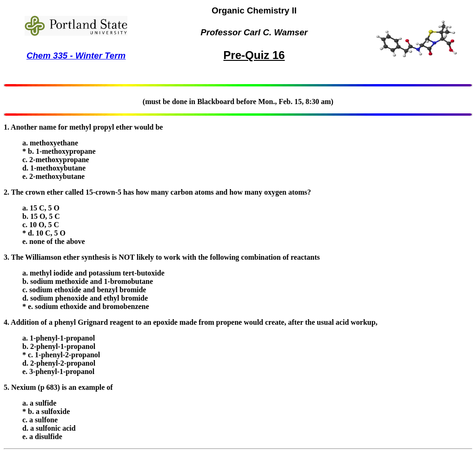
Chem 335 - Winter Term (76, 56)
